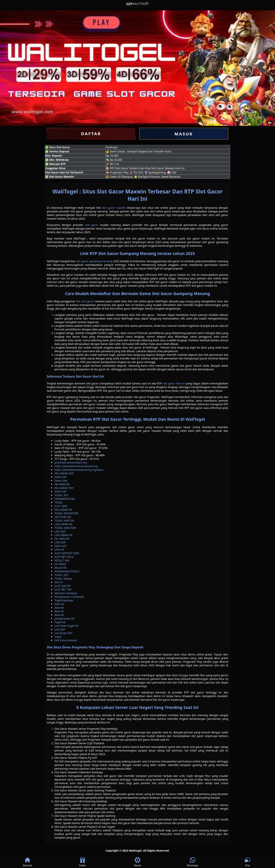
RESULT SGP (62, 560)
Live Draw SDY (63, 633)
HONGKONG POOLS (67, 571)
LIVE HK (59, 550)
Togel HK (60, 622)
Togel (58, 637)
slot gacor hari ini (174, 383)
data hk (59, 604)
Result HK (60, 568)
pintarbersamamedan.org (71, 462)
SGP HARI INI (63, 517)
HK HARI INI (62, 484)
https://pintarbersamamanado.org (76, 466)
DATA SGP (61, 477)
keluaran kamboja (66, 593)
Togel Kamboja (64, 600)
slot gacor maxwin (114, 208)
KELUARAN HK (63, 510)
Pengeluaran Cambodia (69, 597)
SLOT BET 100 (63, 589)
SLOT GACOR (62, 586)
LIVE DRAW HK (63, 524)
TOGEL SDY (61, 495)
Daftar (82, 862)
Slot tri (59, 582)
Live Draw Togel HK (66, 626)
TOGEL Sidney (63, 579)
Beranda (27, 862)
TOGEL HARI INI (64, 521)
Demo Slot (61, 481)
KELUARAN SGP (64, 473)
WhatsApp (192, 862)
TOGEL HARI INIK (65, 528)
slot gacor (92, 225)
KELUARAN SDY (64, 488)
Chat (247, 862)
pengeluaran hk (64, 618)
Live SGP (60, 629)
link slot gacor (85, 301)
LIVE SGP (60, 531)
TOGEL (59, 502)
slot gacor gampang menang (94, 261)
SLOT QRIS (61, 506)
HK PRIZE (60, 564)
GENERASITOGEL (65, 499)
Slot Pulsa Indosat (66, 640)
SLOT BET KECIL (64, 557)
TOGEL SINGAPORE (66, 513)
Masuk (137, 862)
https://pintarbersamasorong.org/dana (79, 470)
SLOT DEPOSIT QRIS (67, 553)
